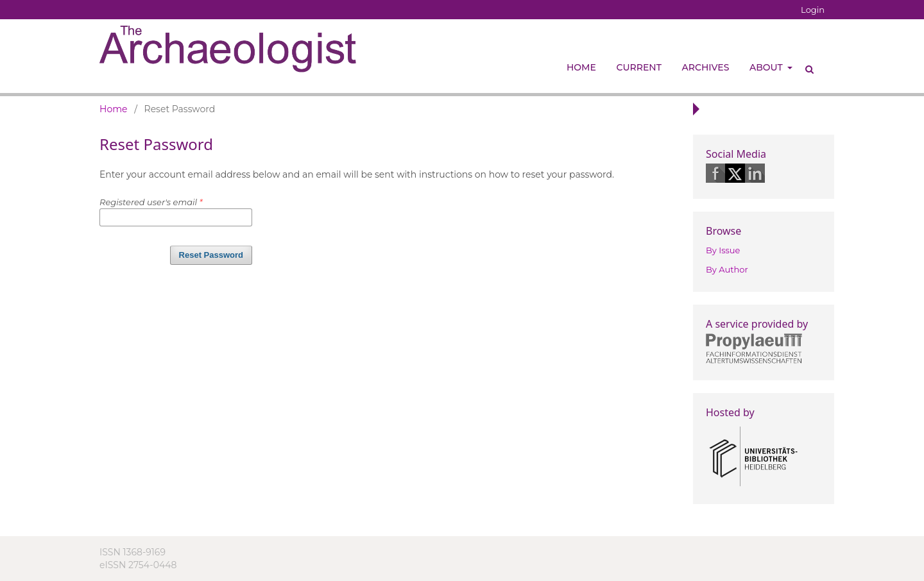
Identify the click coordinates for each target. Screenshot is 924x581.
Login (813, 10)
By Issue (723, 250)
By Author (727, 269)
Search (805, 64)
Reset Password (211, 255)
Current (639, 67)
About (767, 67)
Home (581, 67)
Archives (706, 67)
